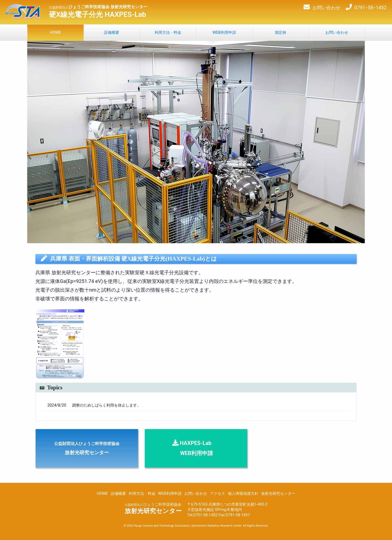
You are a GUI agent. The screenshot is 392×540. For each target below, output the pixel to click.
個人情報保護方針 (243, 494)
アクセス (218, 494)
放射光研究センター (278, 494)
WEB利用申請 (170, 494)
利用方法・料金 (142, 494)
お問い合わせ (196, 494)
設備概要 (118, 494)
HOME (102, 494)
